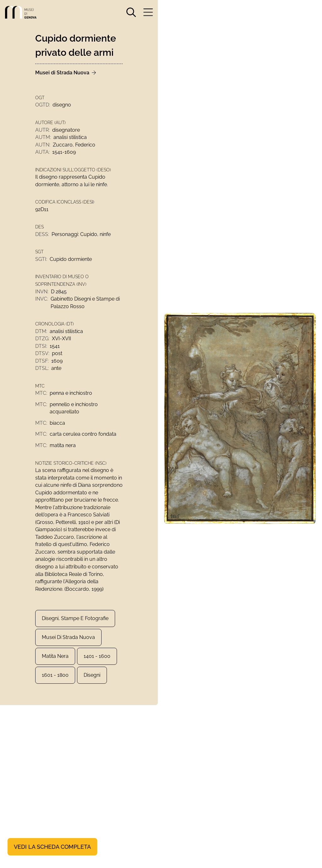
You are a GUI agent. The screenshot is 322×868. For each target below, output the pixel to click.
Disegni (92, 684)
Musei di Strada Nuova (68, 646)
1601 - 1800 (55, 684)
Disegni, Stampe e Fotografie (75, 627)
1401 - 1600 (97, 665)
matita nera (55, 665)
